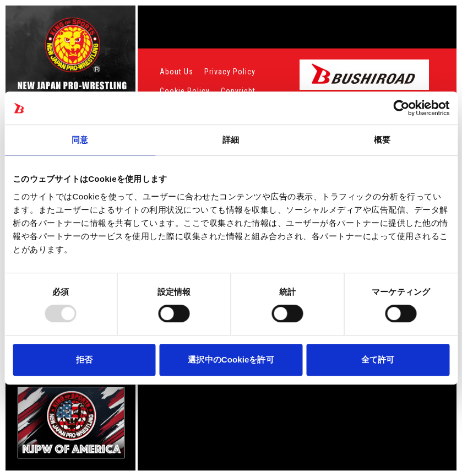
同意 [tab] (80, 140)
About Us (176, 72)
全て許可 (378, 359)
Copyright (238, 91)
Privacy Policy (230, 72)
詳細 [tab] (231, 140)
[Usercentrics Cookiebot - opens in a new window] (401, 108)
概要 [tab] (382, 140)
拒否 (84, 359)
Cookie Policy (185, 91)
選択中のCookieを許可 (231, 359)
